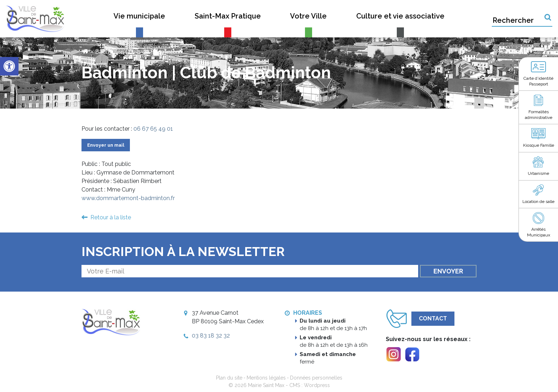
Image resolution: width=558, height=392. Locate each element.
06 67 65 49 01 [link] (153, 129)
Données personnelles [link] (316, 378)
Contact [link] (433, 318)
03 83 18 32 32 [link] (211, 336)
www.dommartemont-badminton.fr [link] (128, 198)
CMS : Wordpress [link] (310, 385)
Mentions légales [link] (266, 378)
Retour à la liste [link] (111, 217)
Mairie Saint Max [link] (266, 385)
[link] (9, 66)
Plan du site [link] (229, 378)
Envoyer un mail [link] (106, 145)
